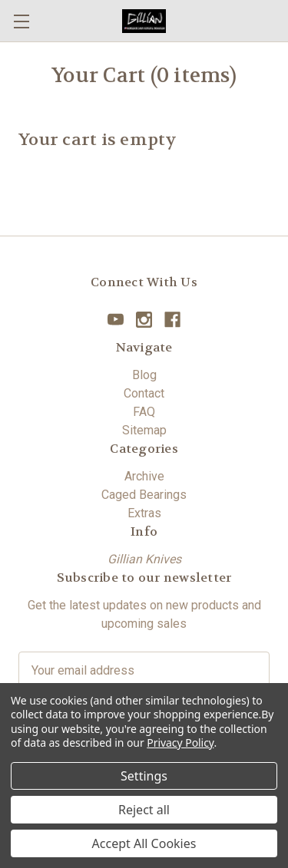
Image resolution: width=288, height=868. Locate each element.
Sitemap (144, 430)
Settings (144, 776)
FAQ (144, 412)
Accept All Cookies (144, 843)
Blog (144, 375)
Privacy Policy (180, 743)
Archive (144, 476)
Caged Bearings (144, 495)
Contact (144, 393)
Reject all (144, 810)
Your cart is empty (98, 140)
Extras (144, 513)
